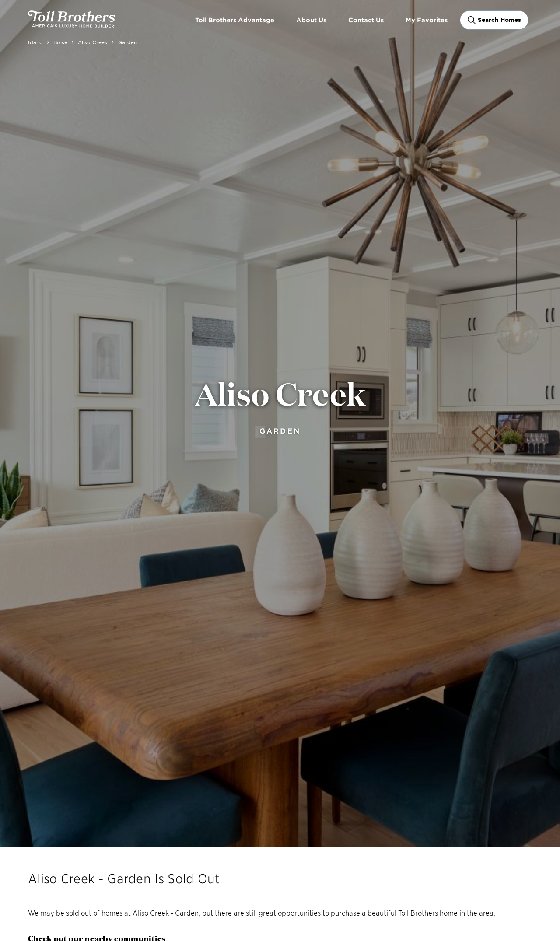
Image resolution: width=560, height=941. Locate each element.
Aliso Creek (93, 42)
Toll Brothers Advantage (235, 20)
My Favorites (427, 20)
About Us (311, 20)
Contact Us (366, 20)
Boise (60, 42)
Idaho (35, 42)
